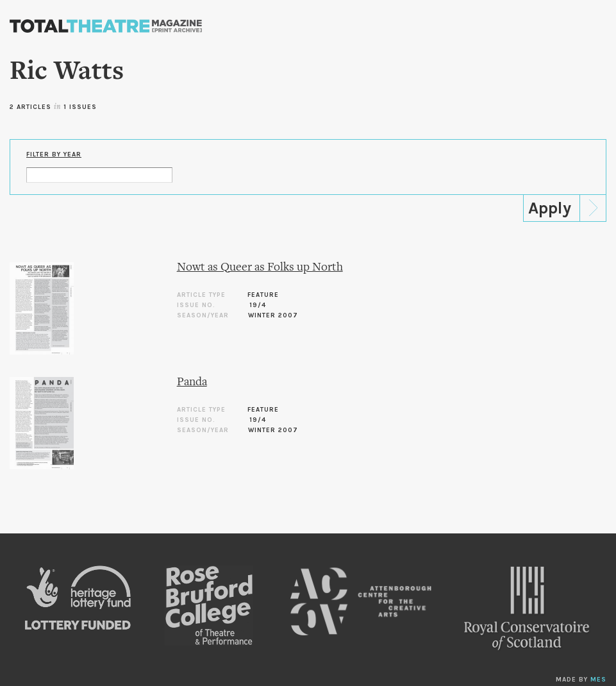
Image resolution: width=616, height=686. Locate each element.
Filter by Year (54, 155)
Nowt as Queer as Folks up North (260, 268)
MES (598, 680)
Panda (192, 382)
